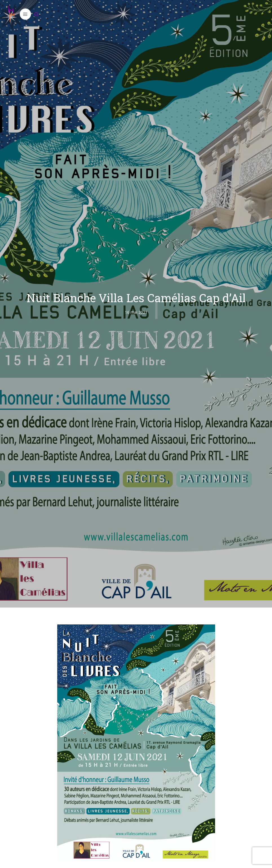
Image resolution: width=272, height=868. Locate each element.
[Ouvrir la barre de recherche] (37, 14)
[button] (25, 14)
